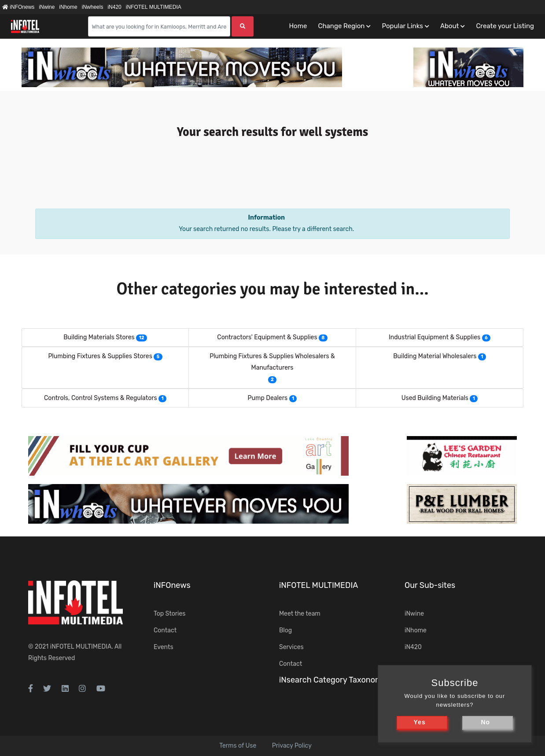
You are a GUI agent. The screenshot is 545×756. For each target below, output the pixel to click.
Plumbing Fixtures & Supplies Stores (100, 356)
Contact (165, 630)
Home (298, 26)
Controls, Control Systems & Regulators (101, 398)
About (449, 26)
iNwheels (93, 7)
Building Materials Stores (99, 337)
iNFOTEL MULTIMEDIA (154, 7)
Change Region (341, 26)
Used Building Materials (435, 398)
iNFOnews (18, 7)
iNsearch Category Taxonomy (333, 680)
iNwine (47, 7)
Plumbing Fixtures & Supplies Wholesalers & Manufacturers (272, 362)
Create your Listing (505, 26)
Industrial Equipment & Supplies (435, 337)
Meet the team (300, 614)
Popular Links (402, 26)
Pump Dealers (268, 398)
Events (164, 647)
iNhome (68, 7)
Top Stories (169, 614)
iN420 (114, 7)
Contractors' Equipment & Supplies (267, 337)
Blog (285, 630)
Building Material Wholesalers (435, 356)
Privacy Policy (292, 746)
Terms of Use (238, 746)
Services (291, 647)
